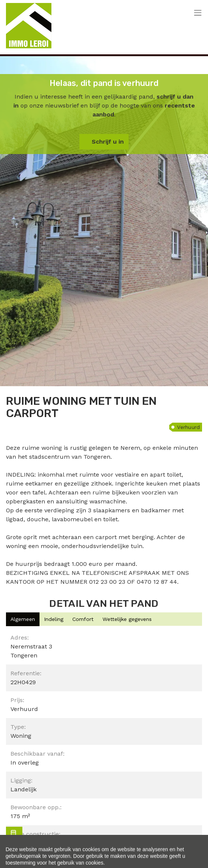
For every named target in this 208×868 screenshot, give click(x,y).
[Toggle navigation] (198, 13)
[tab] (23, 619)
